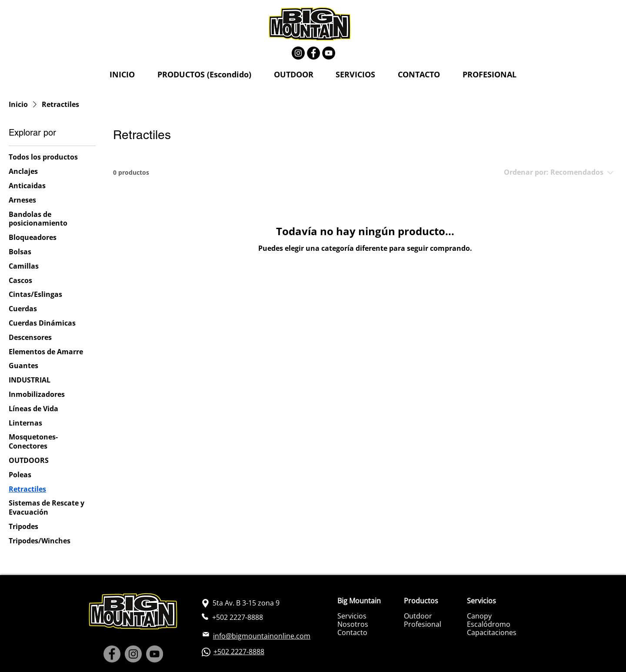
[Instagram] (298, 53)
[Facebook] (313, 53)
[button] (204, 75)
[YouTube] (329, 53)
